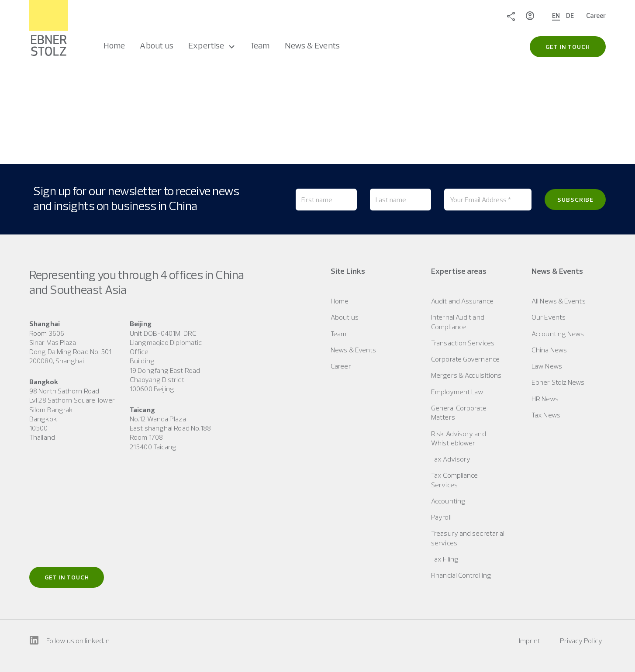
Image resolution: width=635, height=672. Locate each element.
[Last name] (400, 200)
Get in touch (67, 577)
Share (511, 16)
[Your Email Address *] (488, 200)
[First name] (326, 200)
